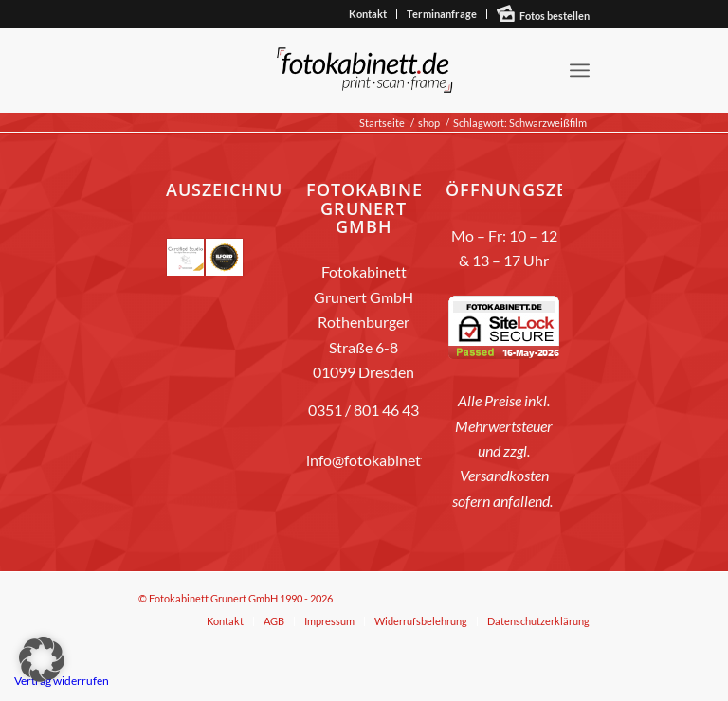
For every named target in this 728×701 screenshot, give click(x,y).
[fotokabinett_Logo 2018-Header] (364, 70)
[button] (42, 659)
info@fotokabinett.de (376, 460)
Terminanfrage (442, 14)
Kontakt (368, 14)
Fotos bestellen (555, 16)
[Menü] (580, 70)
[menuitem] (368, 14)
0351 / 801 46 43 (364, 410)
